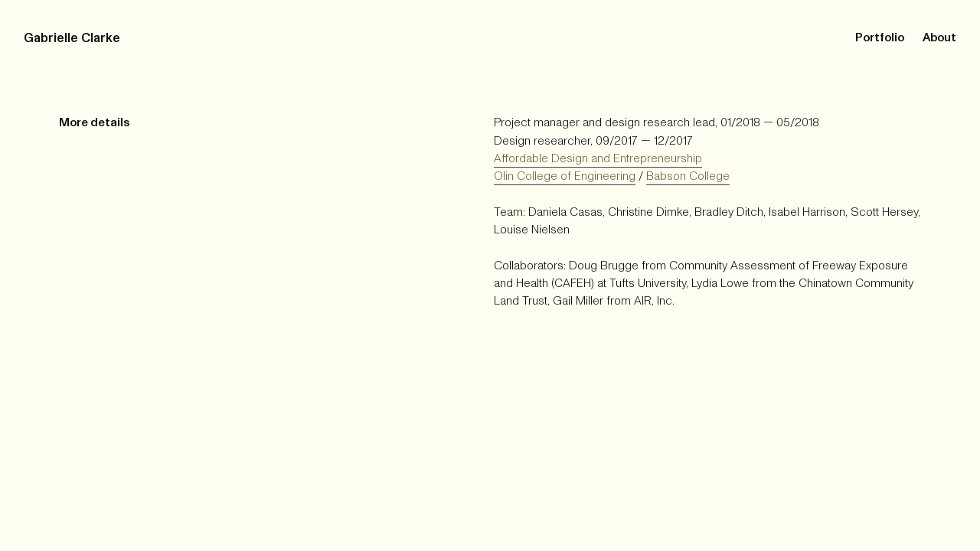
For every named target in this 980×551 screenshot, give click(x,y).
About (939, 37)
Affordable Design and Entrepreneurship (598, 158)
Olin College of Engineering (565, 176)
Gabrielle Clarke (72, 38)
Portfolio (879, 37)
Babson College (688, 176)
